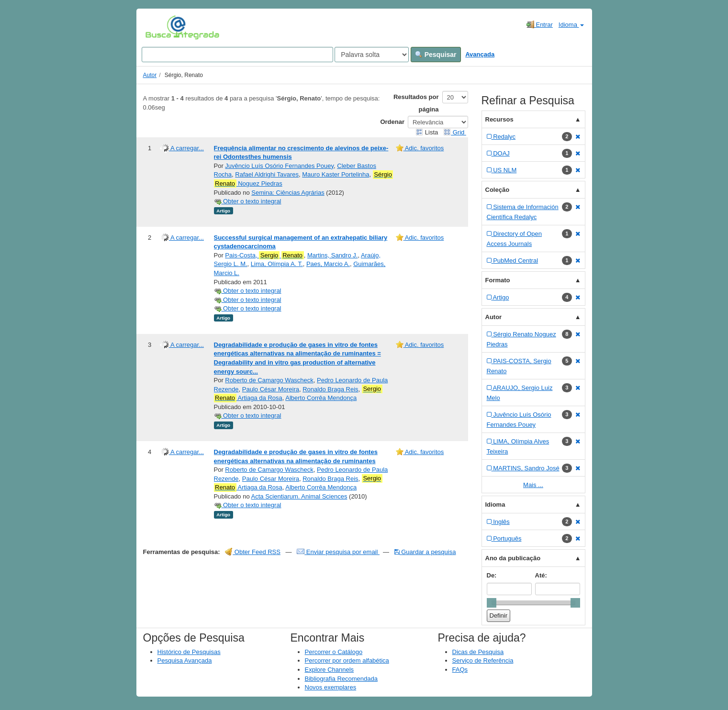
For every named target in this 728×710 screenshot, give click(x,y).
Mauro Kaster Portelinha (336, 174)
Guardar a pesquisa (425, 552)
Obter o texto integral (248, 201)
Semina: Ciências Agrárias (288, 193)
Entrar (540, 24)
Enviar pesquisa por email (338, 552)
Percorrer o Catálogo (334, 652)
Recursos (499, 119)
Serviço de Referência (483, 660)
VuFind (160, 27)
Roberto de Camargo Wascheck (269, 380)
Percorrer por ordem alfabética (347, 660)
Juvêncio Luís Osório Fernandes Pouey (279, 166)
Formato (498, 280)
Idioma (571, 25)
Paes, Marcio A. (328, 264)
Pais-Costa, (264, 255)
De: (492, 575)
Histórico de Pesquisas (189, 652)
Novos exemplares (331, 687)
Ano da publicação (513, 558)
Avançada (480, 54)
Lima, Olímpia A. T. (277, 264)
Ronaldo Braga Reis (330, 389)
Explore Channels (330, 670)
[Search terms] (237, 55)
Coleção (498, 190)
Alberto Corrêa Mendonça (321, 398)
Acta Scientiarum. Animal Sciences (299, 496)
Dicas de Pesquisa (478, 652)
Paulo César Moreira (271, 389)
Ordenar (392, 122)
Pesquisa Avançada (185, 660)
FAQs (460, 670)
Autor (150, 75)
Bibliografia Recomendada (341, 679)
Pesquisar (436, 55)
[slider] (492, 603)
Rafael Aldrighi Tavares (267, 174)
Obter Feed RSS (253, 552)
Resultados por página (416, 103)
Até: (541, 575)
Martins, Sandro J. (333, 255)
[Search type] (372, 55)
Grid (455, 132)
